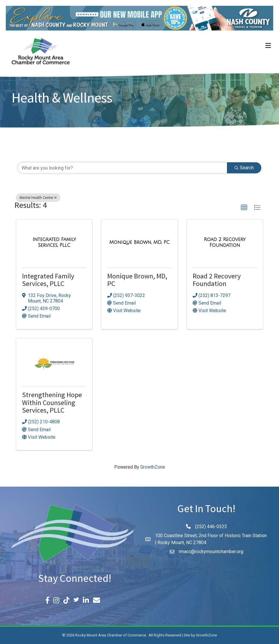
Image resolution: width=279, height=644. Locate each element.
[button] (244, 208)
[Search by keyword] (122, 168)
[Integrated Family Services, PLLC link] (54, 242)
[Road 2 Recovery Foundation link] (225, 242)
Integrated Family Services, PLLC (48, 281)
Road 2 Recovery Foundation (217, 281)
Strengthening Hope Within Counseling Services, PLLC (52, 404)
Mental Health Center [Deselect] (38, 198)
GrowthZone (153, 467)
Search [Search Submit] (244, 168)
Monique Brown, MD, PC (137, 281)
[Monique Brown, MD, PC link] (139, 242)
